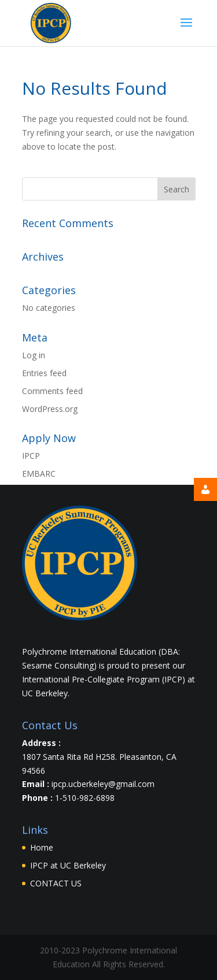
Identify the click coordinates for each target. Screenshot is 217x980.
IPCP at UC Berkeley (68, 865)
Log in (34, 355)
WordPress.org (50, 409)
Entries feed (44, 373)
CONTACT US (56, 883)
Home (42, 847)
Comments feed (52, 391)
